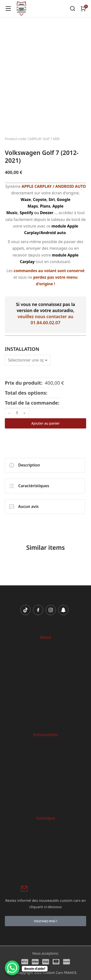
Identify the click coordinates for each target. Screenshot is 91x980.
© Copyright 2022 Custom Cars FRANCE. (45, 973)
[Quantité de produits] (17, 413)
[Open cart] (83, 9)
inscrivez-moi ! (45, 921)
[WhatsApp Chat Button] (12, 968)
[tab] (45, 465)
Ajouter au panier (45, 423)
